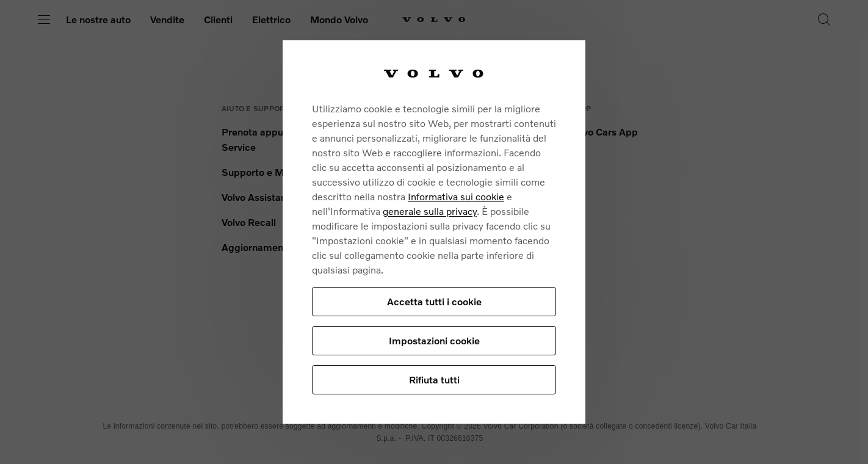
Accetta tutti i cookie (434, 301)
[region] (434, 232)
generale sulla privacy (430, 211)
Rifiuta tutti (434, 379)
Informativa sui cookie (456, 196)
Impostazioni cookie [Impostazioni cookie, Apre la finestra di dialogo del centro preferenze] (434, 340)
